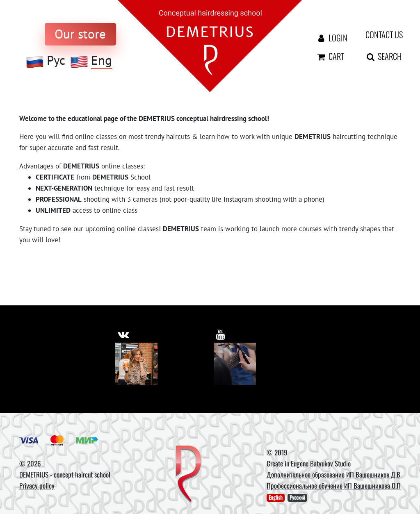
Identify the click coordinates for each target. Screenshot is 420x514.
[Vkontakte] (136, 364)
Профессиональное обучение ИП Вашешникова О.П (334, 486)
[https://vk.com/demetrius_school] (124, 334)
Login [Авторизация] (330, 38)
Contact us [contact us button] (378, 34)
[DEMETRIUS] (188, 475)
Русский (297, 498)
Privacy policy (37, 486)
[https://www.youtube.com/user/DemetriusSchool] (221, 334)
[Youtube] (235, 364)
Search (378, 56)
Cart (330, 56)
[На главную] (210, 45)
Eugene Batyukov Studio (321, 463)
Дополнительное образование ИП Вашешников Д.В (333, 474)
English (276, 498)
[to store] (80, 34)
